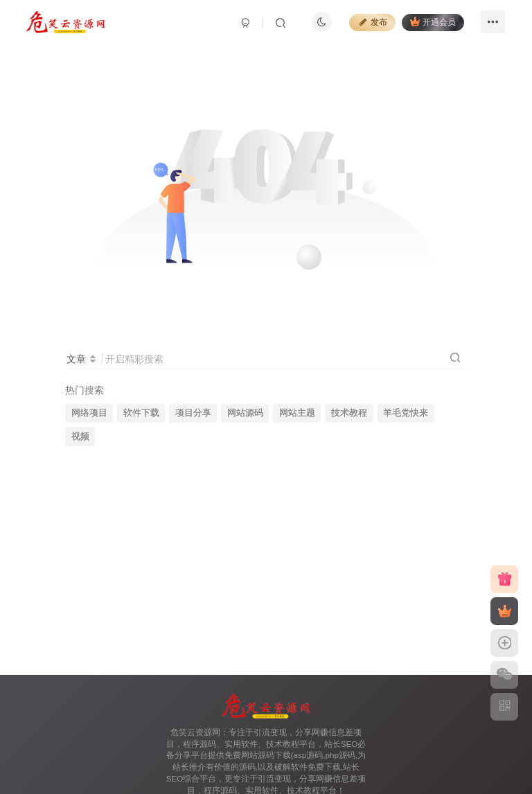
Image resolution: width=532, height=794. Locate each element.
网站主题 (297, 413)
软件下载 (141, 413)
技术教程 (349, 413)
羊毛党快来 (406, 413)
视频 (80, 436)
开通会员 (431, 23)
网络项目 (89, 413)
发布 (371, 24)
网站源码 (245, 413)
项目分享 (193, 413)
